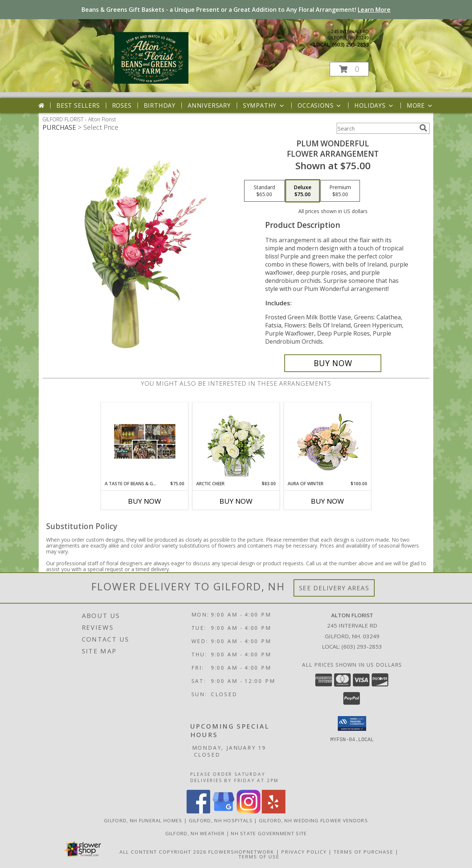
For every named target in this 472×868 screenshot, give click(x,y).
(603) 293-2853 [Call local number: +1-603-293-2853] (350, 44)
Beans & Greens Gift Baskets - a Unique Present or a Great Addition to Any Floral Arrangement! (236, 10)
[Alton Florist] (151, 82)
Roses (122, 105)
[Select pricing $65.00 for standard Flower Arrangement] (264, 191)
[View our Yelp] (274, 811)
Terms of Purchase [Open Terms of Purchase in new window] (364, 852)
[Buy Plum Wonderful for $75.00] (333, 363)
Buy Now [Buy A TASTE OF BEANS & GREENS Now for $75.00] (145, 501)
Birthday (160, 105)
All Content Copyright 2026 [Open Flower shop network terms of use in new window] (163, 852)
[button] (349, 69)
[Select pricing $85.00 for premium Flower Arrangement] (340, 191)
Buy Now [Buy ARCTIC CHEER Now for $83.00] (236, 501)
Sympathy (264, 105)
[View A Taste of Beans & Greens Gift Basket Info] (145, 441)
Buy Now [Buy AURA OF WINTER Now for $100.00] (327, 501)
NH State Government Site (269, 833)
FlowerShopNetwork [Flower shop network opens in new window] (241, 852)
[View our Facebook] (198, 811)
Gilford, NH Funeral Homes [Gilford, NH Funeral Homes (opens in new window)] (143, 820)
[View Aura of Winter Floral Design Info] (328, 442)
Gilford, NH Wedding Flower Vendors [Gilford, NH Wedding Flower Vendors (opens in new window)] (313, 820)
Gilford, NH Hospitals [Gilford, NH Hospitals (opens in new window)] (221, 820)
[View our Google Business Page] (223, 811)
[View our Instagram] (249, 811)
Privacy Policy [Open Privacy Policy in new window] (304, 852)
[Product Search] (376, 128)
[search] (423, 128)
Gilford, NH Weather (195, 833)
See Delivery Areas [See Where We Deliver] (334, 588)
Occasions (320, 105)
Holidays (374, 105)
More (420, 105)
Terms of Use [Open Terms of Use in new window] (259, 857)
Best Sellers (78, 105)
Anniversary (209, 105)
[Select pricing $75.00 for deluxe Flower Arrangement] (303, 191)
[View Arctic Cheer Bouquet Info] (236, 442)
